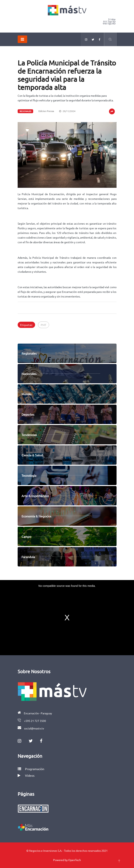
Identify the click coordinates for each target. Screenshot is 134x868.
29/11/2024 (67, 111)
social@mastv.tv (34, 728)
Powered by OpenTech (67, 860)
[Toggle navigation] (22, 39)
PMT (44, 325)
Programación (31, 769)
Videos (26, 775)
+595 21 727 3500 (35, 721)
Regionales (25, 111)
